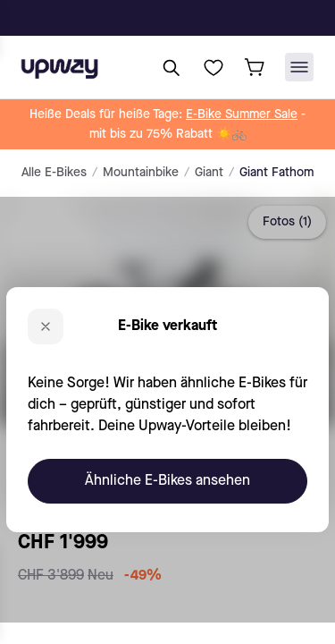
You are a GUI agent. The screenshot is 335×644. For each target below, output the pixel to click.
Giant (209, 173)
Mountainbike (141, 173)
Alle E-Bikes (54, 173)
